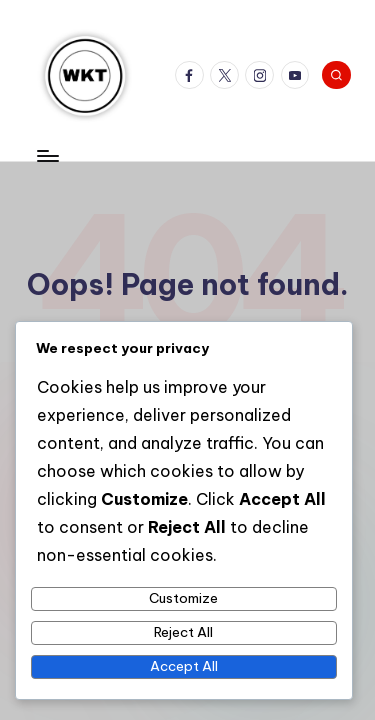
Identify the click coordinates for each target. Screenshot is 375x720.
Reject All (183, 632)
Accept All (184, 666)
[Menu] (47, 155)
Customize (183, 598)
